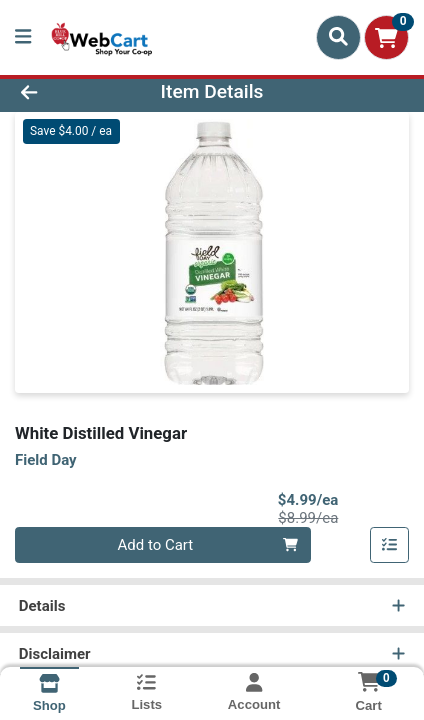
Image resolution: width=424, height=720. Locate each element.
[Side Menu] (23, 37)
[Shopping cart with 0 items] (386, 37)
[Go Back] (64, 92)
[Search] (338, 37)
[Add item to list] (390, 545)
